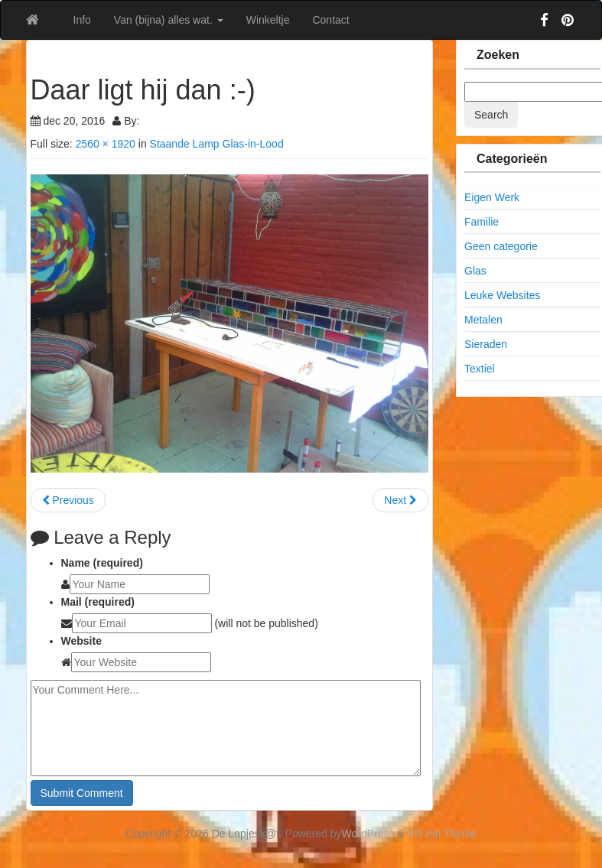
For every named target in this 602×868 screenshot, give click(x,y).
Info (82, 20)
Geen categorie (501, 246)
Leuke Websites (502, 295)
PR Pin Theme (443, 834)
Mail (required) (98, 602)
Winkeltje (268, 20)
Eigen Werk (492, 197)
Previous (68, 500)
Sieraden (486, 344)
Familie (482, 222)
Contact (330, 20)
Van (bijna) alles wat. (169, 20)
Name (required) (102, 563)
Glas (475, 271)
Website (81, 641)
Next (400, 500)
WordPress (368, 834)
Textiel (480, 369)
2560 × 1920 (106, 144)
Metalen (483, 320)
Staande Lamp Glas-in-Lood (217, 144)
